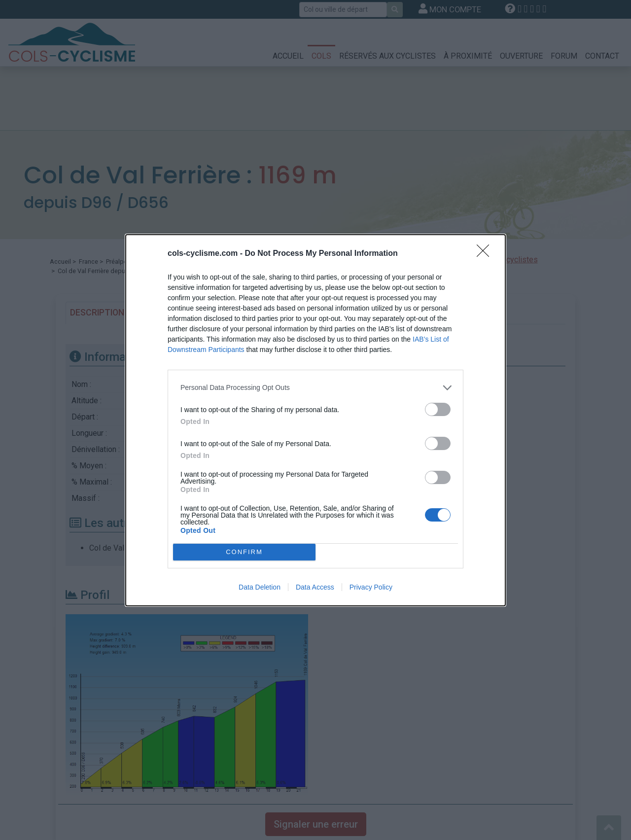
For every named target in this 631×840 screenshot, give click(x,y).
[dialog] (315, 420)
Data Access (315, 587)
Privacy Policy (371, 587)
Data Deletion (260, 587)
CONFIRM (244, 552)
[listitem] (315, 388)
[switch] (438, 409)
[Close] (486, 254)
